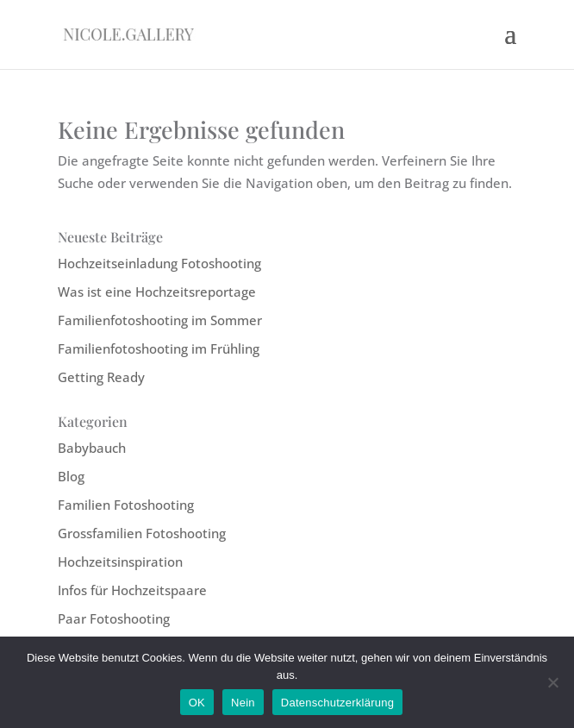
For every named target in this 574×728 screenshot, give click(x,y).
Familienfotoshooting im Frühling (159, 348)
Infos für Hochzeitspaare (132, 590)
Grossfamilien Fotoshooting (142, 533)
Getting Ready (101, 377)
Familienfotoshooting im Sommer (160, 320)
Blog (71, 476)
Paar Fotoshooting (114, 618)
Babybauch (92, 448)
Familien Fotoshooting (126, 505)
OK (197, 703)
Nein (243, 703)
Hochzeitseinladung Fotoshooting (159, 263)
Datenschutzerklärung (337, 703)
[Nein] (552, 682)
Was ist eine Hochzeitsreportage (157, 292)
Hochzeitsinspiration (120, 562)
